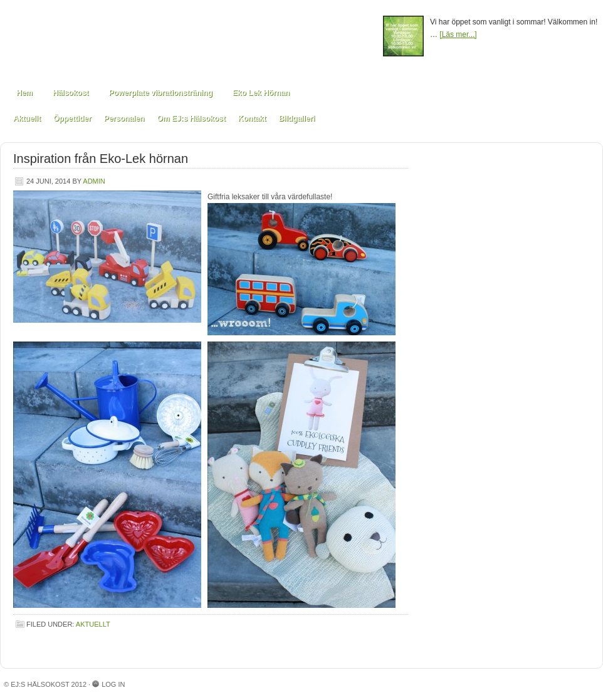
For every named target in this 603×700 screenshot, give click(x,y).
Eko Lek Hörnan (261, 93)
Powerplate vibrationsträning (160, 93)
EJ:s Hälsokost (192, 39)
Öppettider (72, 118)
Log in (113, 684)
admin (94, 181)
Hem (24, 93)
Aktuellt (27, 118)
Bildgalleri (296, 118)
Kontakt (252, 118)
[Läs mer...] (458, 34)
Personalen (124, 118)
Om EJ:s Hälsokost (191, 118)
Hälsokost (71, 93)
